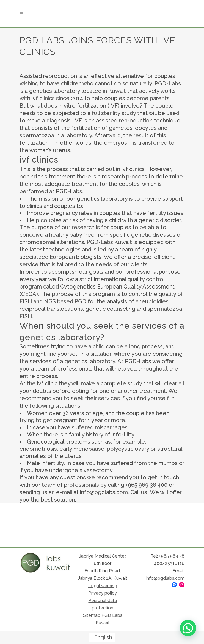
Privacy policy (103, 593)
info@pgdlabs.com (165, 578)
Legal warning (103, 586)
